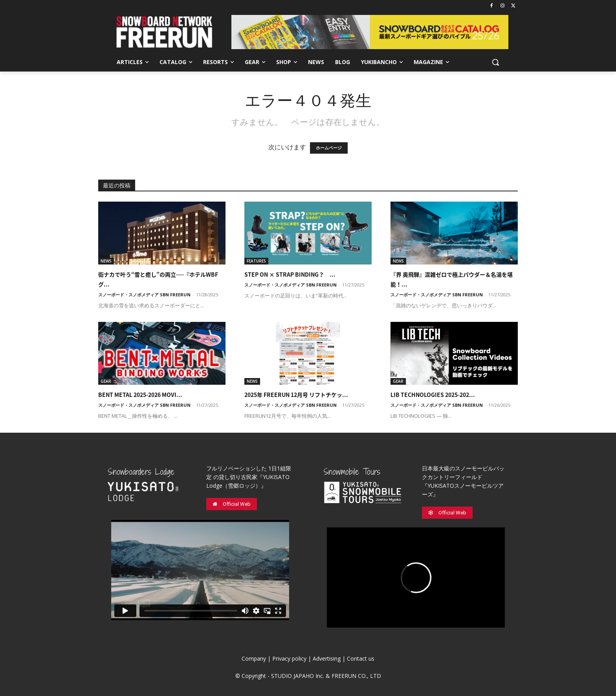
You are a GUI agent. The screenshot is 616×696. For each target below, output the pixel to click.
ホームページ (329, 148)
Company (254, 658)
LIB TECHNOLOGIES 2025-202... (433, 395)
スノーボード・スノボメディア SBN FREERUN (144, 295)
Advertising (327, 658)
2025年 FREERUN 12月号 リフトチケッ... (296, 395)
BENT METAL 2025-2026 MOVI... (140, 395)
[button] (495, 62)
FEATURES (256, 261)
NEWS (106, 261)
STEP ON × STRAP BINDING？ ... (290, 274)
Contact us (361, 658)
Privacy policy (289, 658)
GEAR (106, 381)
